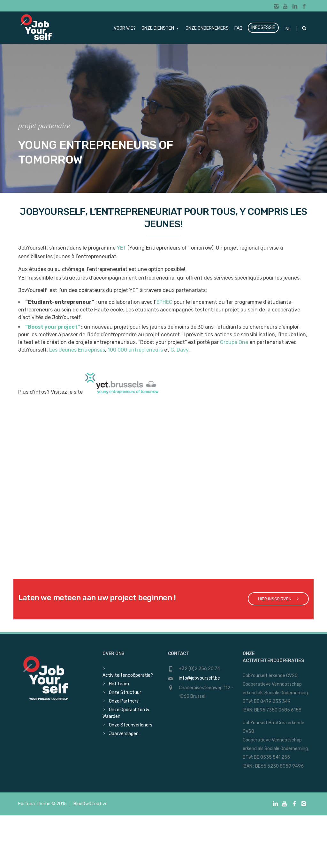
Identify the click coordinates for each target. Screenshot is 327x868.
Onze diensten (161, 28)
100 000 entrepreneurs (135, 350)
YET (122, 248)
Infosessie (263, 28)
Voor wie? (125, 28)
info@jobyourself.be (199, 678)
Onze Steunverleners (131, 725)
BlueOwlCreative (91, 804)
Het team (119, 684)
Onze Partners (124, 701)
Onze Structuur (125, 693)
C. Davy (179, 350)
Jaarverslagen (124, 734)
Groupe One (234, 342)
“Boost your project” (53, 327)
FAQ (238, 28)
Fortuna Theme (34, 804)
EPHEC (164, 302)
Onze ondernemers (207, 28)
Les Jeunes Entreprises (77, 350)
